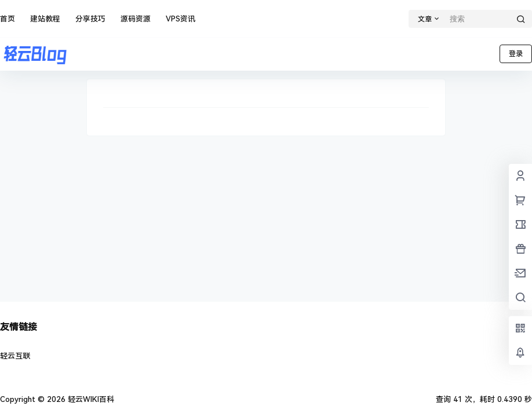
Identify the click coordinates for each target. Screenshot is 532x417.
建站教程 (45, 19)
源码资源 (136, 19)
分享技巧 (90, 19)
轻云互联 (15, 356)
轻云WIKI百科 (90, 399)
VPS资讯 (181, 19)
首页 (8, 19)
